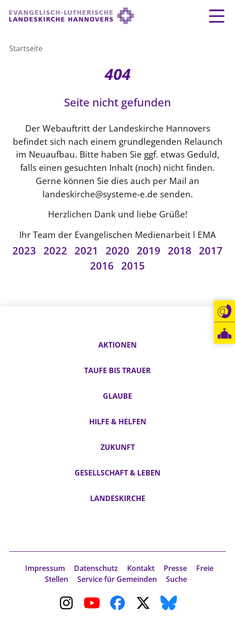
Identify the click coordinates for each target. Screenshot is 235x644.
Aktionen (117, 345)
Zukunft (118, 447)
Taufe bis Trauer (117, 370)
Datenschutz (96, 568)
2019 (149, 251)
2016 (102, 266)
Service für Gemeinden (117, 579)
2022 (55, 251)
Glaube (117, 396)
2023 (24, 251)
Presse (175, 568)
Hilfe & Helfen (118, 422)
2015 (133, 266)
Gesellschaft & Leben (117, 473)
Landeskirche (118, 498)
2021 (86, 251)
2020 (117, 251)
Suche (176, 579)
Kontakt (141, 568)
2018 (180, 251)
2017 (211, 251)
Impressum (45, 568)
